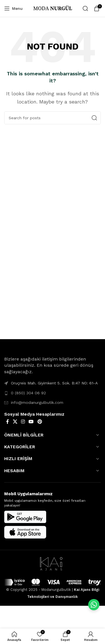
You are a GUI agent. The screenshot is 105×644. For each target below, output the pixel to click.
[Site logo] (53, 8)
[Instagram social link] (23, 422)
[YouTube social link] (31, 422)
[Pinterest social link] (40, 422)
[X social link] (15, 422)
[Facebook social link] (8, 422)
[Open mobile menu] (13, 8)
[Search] (85, 8)
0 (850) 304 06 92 (28, 393)
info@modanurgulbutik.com (37, 402)
